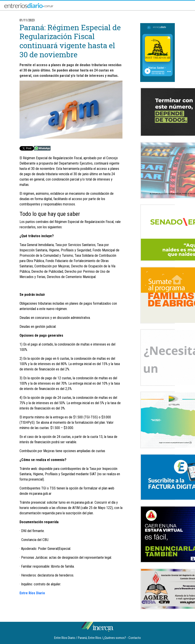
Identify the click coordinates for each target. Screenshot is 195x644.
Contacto (135, 638)
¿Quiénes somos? (115, 638)
